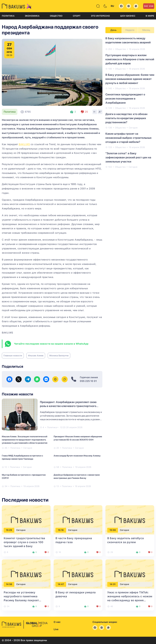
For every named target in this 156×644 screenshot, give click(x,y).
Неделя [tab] (130, 30)
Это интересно (100, 16)
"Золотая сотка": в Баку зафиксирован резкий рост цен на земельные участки (128, 157)
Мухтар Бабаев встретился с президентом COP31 (24, 476)
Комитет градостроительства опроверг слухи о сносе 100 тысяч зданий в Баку (24, 542)
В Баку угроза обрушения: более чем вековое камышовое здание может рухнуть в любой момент (130, 79)
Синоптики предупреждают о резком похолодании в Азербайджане (125, 99)
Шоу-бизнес (128, 16)
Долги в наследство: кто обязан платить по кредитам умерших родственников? (126, 118)
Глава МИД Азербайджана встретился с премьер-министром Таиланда (22, 457)
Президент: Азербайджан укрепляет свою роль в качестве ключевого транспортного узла (68, 406)
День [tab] (113, 30)
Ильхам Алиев (36, 356)
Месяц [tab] (146, 30)
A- (95, 112)
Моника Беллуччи (59, 356)
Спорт (77, 16)
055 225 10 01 (88, 381)
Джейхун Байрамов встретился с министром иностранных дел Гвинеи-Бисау (77, 476)
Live (149, 6)
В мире (150, 16)
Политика (8, 16)
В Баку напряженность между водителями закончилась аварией (128, 40)
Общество (56, 16)
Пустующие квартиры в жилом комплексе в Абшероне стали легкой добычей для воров (130, 59)
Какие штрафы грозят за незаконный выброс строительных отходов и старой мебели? (129, 138)
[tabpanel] (130, 102)
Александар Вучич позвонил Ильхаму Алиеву (77, 456)
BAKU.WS (24, 144)
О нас (57, 622)
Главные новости (13, 356)
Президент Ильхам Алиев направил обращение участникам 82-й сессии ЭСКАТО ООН (78, 438)
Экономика (32, 16)
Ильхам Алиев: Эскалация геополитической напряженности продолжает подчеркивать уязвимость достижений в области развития (25, 440)
